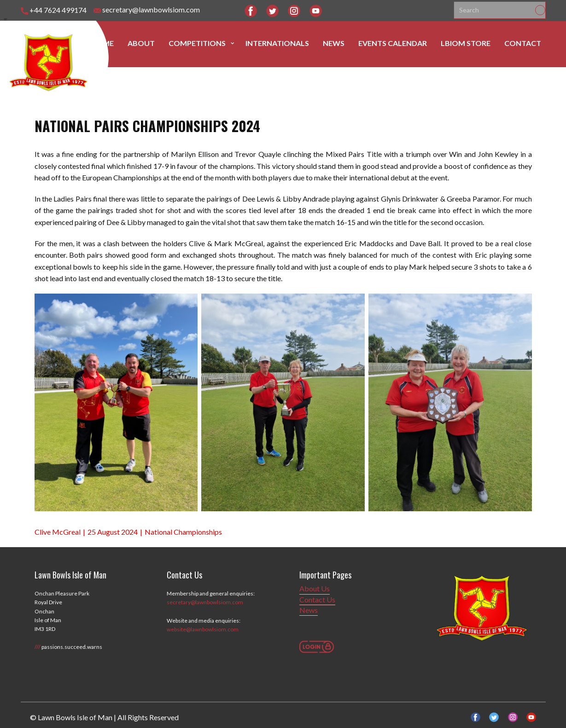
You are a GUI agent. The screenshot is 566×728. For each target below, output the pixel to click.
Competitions (197, 43)
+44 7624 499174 (54, 10)
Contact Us (317, 599)
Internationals (277, 43)
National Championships (183, 532)
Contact (523, 43)
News (334, 43)
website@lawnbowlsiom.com (203, 629)
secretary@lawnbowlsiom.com (147, 10)
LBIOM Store (466, 43)
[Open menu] (6, 20)
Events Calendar (393, 43)
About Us (315, 588)
